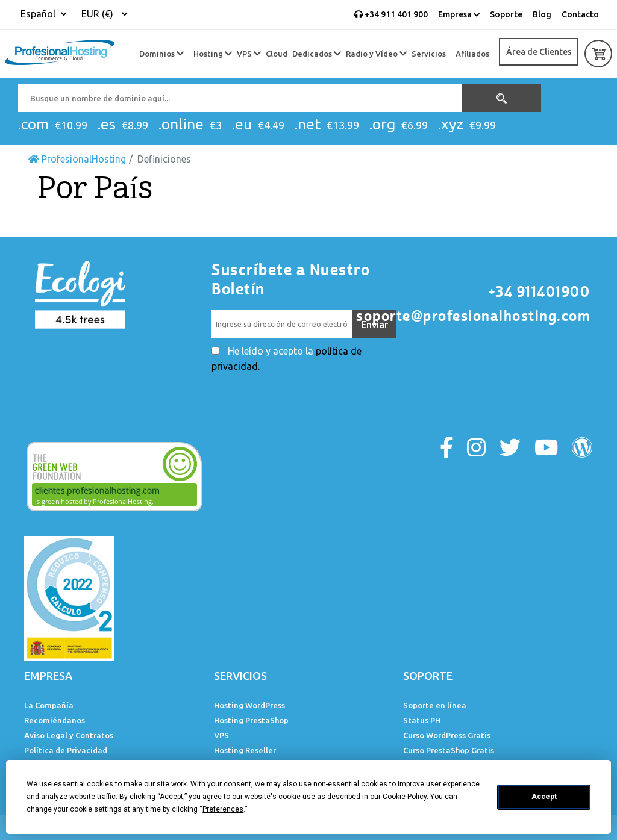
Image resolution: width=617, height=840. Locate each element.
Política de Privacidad (66, 750)
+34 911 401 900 (391, 14)
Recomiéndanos (55, 720)
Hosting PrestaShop (251, 720)
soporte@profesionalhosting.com (473, 316)
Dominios (161, 54)
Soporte (506, 14)
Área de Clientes (539, 52)
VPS (249, 54)
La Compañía (49, 705)
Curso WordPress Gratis (447, 735)
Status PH (422, 720)
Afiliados (472, 54)
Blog (542, 14)
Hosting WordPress (249, 705)
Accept (544, 797)
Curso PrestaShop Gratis (449, 750)
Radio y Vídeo (376, 54)
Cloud (277, 54)
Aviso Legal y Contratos (69, 735)
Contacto (580, 14)
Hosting (213, 54)
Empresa (459, 14)
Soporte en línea (435, 705)
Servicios (429, 54)
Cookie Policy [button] (405, 797)
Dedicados (317, 54)
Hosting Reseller (245, 750)
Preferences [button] (223, 809)
